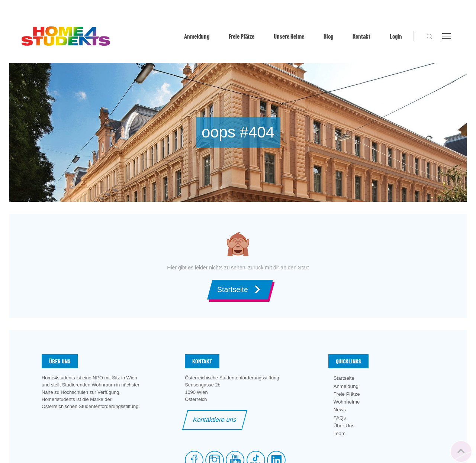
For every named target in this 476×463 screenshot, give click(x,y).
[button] (430, 36)
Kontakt (361, 36)
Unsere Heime (289, 36)
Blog (328, 36)
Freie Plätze (242, 36)
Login (396, 36)
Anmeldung (197, 36)
